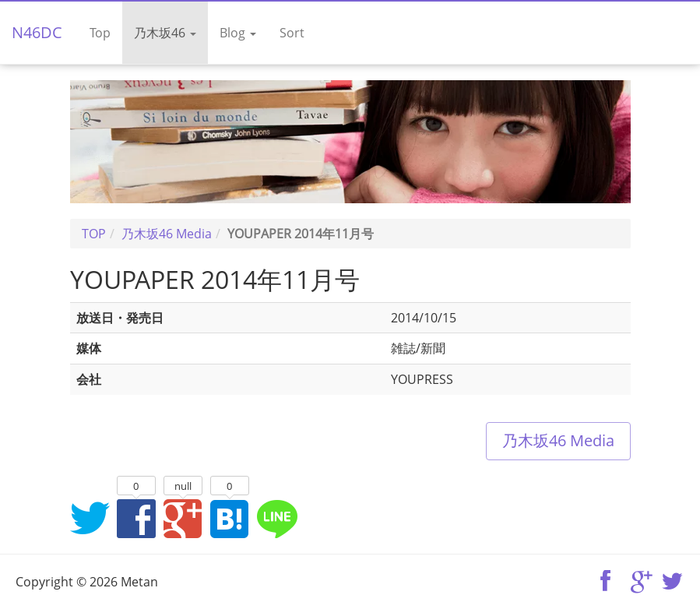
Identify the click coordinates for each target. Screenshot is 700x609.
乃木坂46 (165, 33)
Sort (292, 33)
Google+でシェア (183, 518)
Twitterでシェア (90, 518)
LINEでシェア (276, 518)
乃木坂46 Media (558, 440)
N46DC (37, 32)
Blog (238, 33)
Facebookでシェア (136, 518)
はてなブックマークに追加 (230, 518)
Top (100, 33)
